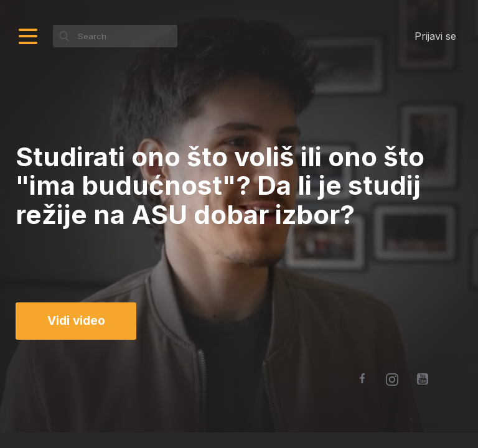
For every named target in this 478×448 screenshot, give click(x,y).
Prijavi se (435, 36)
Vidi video (76, 321)
